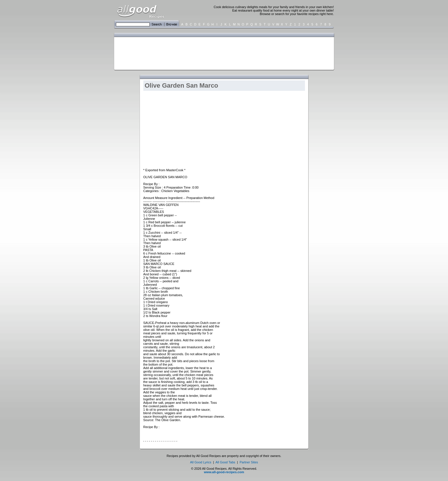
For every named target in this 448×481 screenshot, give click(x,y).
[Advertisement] (223, 53)
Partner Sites (249, 462)
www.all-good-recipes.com (224, 472)
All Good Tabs (225, 462)
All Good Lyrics (201, 462)
